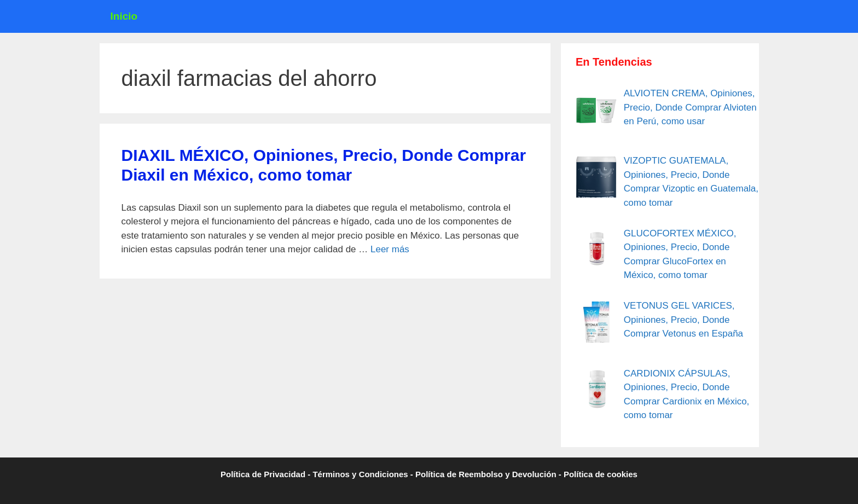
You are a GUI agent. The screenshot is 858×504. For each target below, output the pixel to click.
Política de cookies (601, 474)
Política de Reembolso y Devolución (486, 474)
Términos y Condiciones (360, 474)
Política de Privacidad (263, 474)
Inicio (124, 16)
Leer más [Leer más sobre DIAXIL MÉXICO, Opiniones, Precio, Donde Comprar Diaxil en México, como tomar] (390, 249)
